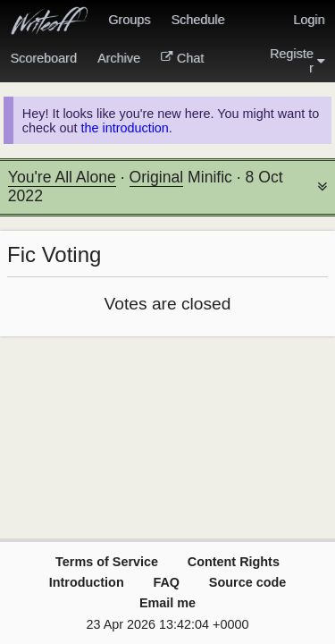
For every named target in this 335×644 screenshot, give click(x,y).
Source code (247, 582)
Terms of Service (107, 562)
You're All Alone (62, 177)
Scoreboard (44, 58)
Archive (119, 58)
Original (157, 177)
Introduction (87, 582)
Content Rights (234, 562)
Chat (182, 58)
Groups (129, 20)
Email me (167, 603)
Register (297, 61)
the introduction (124, 128)
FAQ (166, 582)
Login (309, 20)
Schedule (197, 20)
